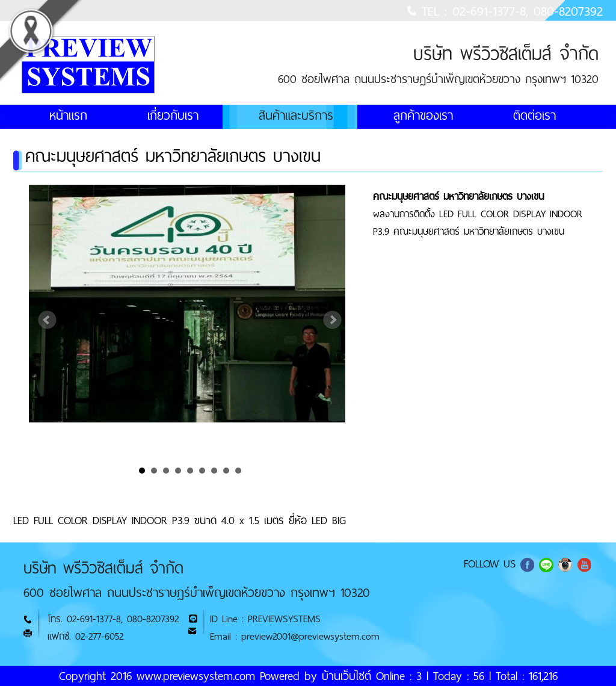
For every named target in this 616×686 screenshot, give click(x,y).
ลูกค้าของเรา (423, 116)
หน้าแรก (68, 116)
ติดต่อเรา (534, 116)
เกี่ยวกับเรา (173, 116)
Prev (48, 320)
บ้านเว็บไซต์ (346, 676)
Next (333, 320)
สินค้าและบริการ (296, 116)
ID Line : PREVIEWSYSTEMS (265, 619)
